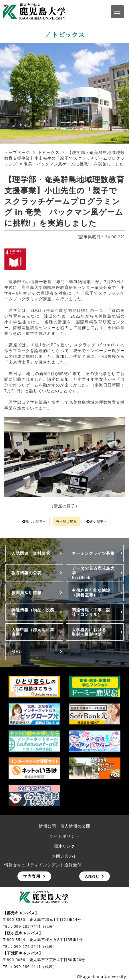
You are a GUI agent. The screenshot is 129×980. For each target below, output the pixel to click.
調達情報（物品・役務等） (33, 612)
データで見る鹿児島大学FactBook (93, 573)
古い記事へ (97, 521)
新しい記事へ (34, 521)
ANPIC (92, 876)
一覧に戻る (66, 521)
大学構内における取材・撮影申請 (89, 632)
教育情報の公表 (26, 573)
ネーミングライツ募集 (93, 553)
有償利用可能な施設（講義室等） (91, 593)
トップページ (17, 152)
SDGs (17, 652)
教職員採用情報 (26, 593)
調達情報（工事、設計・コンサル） (91, 612)
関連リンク (64, 846)
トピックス (49, 152)
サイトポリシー (64, 836)
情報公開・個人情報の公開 (65, 826)
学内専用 (32, 876)
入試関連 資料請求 (31, 553)
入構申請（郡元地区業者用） (33, 632)
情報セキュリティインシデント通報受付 (43, 865)
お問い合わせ (65, 856)
